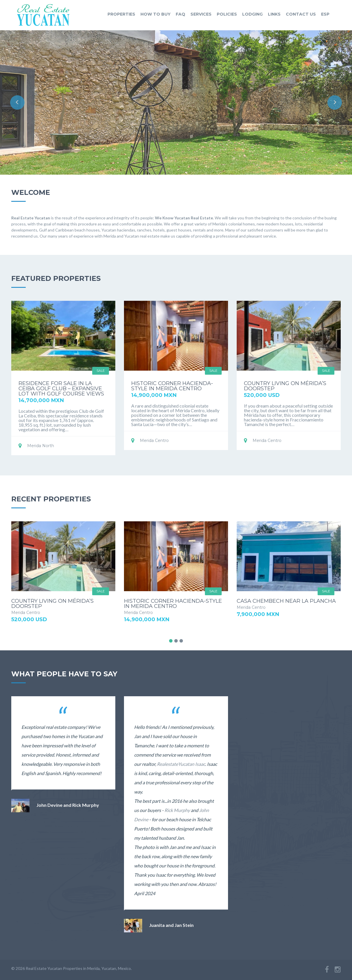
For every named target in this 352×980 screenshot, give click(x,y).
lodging (252, 14)
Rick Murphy (177, 810)
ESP (325, 14)
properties (121, 14)
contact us (301, 14)
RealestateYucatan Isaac (181, 764)
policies (227, 14)
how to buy (155, 14)
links (274, 14)
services (201, 14)
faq (180, 14)
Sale (101, 371)
